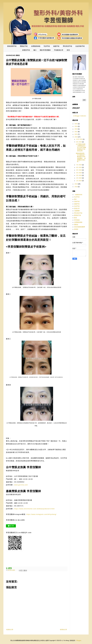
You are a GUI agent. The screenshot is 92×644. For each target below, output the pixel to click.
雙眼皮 (76, 225)
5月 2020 (79, 170)
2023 (76, 129)
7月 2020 (79, 165)
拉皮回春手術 (80, 46)
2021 (76, 134)
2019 (76, 184)
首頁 (68, 50)
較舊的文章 (63, 630)
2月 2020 (79, 178)
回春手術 (77, 202)
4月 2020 (79, 173)
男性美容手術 (67, 46)
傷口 (35, 50)
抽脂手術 (56, 46)
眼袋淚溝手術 (12, 46)
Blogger (79, 640)
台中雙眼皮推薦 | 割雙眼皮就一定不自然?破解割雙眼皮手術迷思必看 (81, 147)
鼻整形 (76, 229)
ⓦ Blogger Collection (80, 116)
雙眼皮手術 (24, 46)
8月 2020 (79, 142)
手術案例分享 (59, 50)
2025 (76, 124)
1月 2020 (79, 181)
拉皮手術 (77, 206)
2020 (76, 137)
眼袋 (75, 218)
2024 (76, 126)
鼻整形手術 (26, 50)
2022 (76, 132)
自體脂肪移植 (36, 46)
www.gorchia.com (21, 485)
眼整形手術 (78, 215)
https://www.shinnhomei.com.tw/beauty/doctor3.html (34, 509)
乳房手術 (47, 46)
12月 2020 (79, 139)
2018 (76, 187)
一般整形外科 (78, 195)
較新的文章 (10, 630)
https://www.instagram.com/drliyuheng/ (41, 514)
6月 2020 (79, 167)
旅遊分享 (77, 208)
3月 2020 (79, 175)
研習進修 (77, 220)
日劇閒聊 (77, 211)
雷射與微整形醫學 (80, 227)
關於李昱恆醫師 (45, 50)
